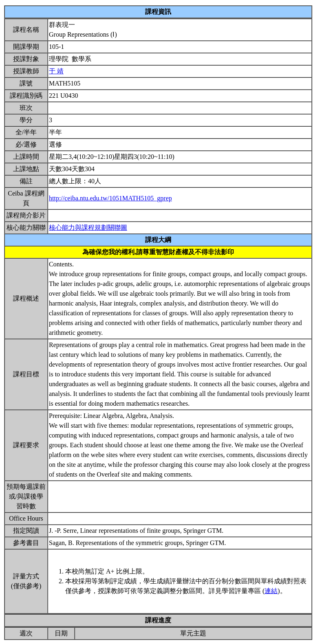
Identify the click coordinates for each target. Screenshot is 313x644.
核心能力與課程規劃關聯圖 (88, 227)
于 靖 (56, 71)
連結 (271, 591)
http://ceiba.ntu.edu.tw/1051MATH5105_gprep (110, 198)
